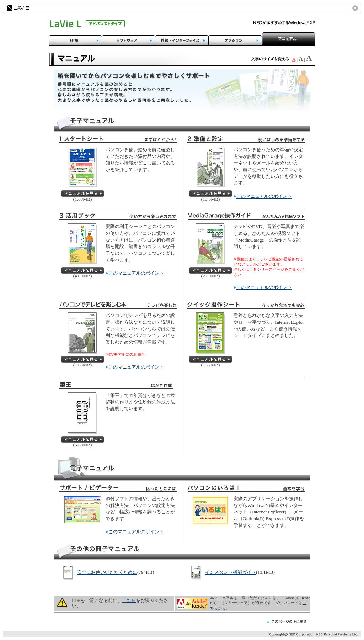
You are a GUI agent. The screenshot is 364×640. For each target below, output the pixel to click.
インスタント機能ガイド (231, 572)
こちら (129, 600)
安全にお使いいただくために (107, 572)
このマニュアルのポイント (264, 196)
